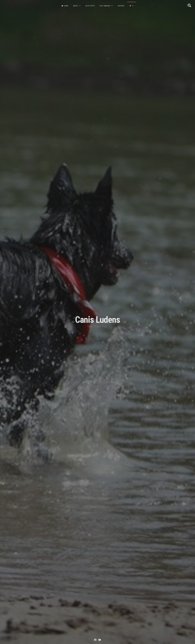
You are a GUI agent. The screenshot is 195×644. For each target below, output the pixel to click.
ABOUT (76, 6)
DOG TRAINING (105, 6)
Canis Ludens (98, 320)
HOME (65, 6)
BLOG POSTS (90, 6)
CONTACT (121, 6)
